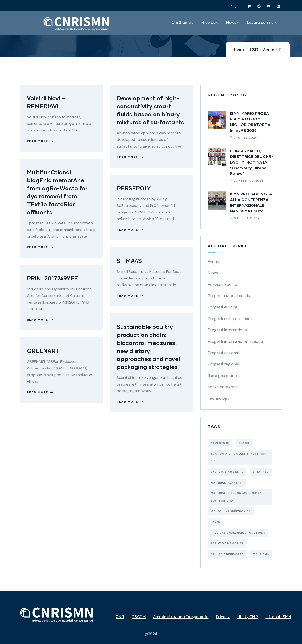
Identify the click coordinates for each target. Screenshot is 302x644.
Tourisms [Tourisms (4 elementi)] (261, 554)
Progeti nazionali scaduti (230, 296)
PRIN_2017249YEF (52, 278)
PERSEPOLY (134, 188)
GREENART (43, 351)
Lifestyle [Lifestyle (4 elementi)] (261, 472)
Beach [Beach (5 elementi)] (244, 443)
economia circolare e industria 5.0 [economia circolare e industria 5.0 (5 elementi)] (238, 457)
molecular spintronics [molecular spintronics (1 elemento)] (231, 511)
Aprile (268, 49)
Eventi (213, 262)
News (213, 273)
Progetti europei (223, 307)
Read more (40, 141)
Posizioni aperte (222, 284)
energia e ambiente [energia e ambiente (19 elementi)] (227, 472)
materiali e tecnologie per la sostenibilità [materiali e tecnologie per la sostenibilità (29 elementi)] (236, 497)
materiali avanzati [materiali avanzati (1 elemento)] (227, 483)
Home (239, 49)
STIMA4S (129, 261)
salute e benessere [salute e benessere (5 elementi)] (227, 554)
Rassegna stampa (224, 376)
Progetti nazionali (224, 353)
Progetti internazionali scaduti (235, 341)
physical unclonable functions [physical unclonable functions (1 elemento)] (238, 533)
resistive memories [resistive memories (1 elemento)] (227, 543)
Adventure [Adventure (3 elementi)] (220, 443)
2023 (254, 49)
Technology (218, 398)
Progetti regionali (224, 364)
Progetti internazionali (228, 330)
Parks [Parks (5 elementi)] (215, 522)
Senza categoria (223, 387)
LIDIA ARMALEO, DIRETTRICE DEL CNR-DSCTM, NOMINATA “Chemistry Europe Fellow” (252, 162)
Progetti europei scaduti (230, 319)
